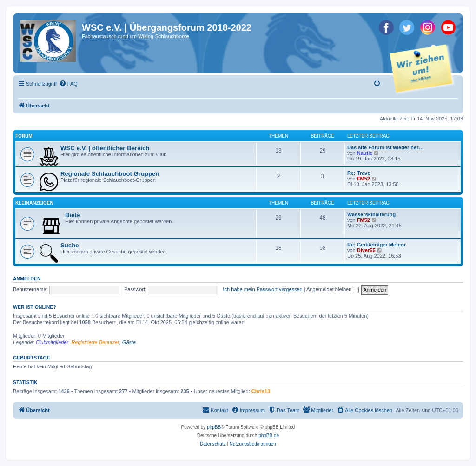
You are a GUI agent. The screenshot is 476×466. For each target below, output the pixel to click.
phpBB (214, 427)
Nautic (365, 153)
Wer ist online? (35, 307)
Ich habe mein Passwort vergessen (263, 289)
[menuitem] (68, 84)
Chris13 (261, 391)
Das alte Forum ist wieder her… (385, 147)
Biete (73, 215)
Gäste (129, 342)
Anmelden (27, 279)
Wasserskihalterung (371, 214)
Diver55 (366, 250)
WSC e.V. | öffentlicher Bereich (105, 148)
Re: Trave (359, 173)
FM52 (364, 179)
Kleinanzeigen (34, 203)
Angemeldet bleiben (333, 289)
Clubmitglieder (52, 342)
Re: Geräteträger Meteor (377, 245)
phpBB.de (269, 436)
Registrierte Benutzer (95, 342)
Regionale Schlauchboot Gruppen (110, 174)
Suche (70, 245)
